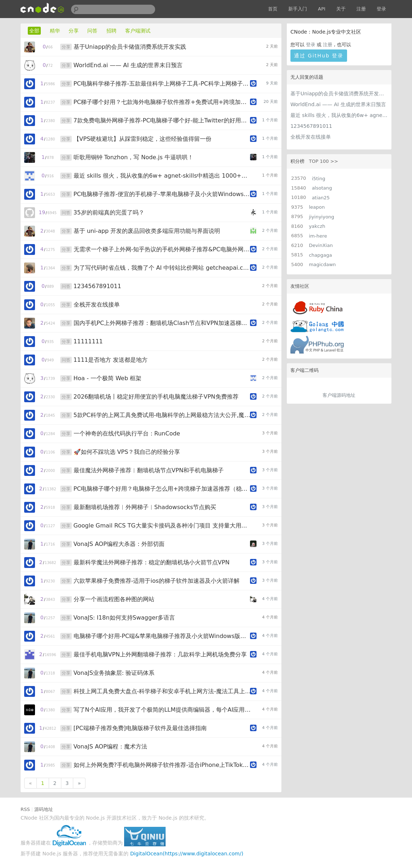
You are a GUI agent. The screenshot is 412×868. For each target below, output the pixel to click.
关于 (341, 9)
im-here (318, 236)
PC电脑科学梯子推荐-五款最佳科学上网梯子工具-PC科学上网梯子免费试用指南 (162, 84)
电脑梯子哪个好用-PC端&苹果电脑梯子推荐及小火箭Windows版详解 (162, 636)
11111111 (88, 341)
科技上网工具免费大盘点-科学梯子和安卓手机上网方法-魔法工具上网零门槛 (162, 691)
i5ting (318, 179)
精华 (55, 31)
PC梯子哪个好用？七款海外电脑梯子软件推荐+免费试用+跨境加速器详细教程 (162, 102)
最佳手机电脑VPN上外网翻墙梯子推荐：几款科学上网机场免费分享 (160, 654)
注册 (361, 9)
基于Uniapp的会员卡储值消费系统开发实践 (339, 94)
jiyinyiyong (321, 217)
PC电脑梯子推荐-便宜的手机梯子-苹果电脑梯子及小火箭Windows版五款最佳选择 (162, 194)
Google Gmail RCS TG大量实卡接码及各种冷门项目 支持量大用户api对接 (162, 526)
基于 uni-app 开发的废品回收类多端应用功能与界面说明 (147, 231)
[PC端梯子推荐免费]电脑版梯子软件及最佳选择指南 (140, 728)
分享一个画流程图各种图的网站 (114, 599)
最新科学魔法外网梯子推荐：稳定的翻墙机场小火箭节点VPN (152, 562)
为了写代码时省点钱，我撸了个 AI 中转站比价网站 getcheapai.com (162, 268)
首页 (273, 9)
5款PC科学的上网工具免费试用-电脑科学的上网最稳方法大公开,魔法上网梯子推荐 (162, 415)
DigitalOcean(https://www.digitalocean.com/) (187, 854)
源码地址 (44, 809)
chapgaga (320, 255)
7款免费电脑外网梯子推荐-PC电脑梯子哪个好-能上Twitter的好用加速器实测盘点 (162, 120)
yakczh (317, 226)
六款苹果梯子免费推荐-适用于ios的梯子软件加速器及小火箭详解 (157, 581)
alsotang (322, 188)
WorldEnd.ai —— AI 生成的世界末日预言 (338, 104)
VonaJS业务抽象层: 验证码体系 (114, 673)
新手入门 (298, 9)
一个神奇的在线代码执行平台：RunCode (127, 433)
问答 (92, 31)
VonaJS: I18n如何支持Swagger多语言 (124, 618)
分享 (74, 31)
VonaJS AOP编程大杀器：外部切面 (119, 544)
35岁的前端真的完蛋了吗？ (109, 212)
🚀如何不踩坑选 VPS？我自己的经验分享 (127, 452)
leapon (317, 207)
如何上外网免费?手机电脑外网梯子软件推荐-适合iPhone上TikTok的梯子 (162, 765)
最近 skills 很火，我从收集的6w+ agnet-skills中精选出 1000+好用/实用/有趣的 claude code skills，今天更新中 (339, 115)
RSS (25, 809)
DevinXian (321, 245)
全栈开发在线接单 (311, 137)
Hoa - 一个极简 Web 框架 (108, 378)
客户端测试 (138, 31)
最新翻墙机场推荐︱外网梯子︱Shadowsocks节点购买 (145, 507)
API (322, 9)
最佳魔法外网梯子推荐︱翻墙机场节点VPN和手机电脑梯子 (149, 470)
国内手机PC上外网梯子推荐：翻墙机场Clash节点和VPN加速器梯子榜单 (162, 323)
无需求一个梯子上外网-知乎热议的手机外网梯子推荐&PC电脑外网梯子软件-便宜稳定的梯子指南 (162, 249)
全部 (34, 31)
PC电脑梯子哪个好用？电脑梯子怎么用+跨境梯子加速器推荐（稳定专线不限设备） (162, 489)
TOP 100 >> (323, 161)
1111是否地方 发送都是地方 (111, 360)
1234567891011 (311, 126)
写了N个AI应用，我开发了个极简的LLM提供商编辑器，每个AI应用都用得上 (162, 710)
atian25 (321, 198)
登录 (381, 9)
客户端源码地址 (339, 395)
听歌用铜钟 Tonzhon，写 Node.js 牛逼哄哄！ (133, 157)
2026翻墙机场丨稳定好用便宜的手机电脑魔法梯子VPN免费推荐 (156, 397)
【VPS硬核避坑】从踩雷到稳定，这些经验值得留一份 (143, 139)
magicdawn (322, 264)
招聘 (111, 31)
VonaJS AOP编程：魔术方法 (110, 747)
